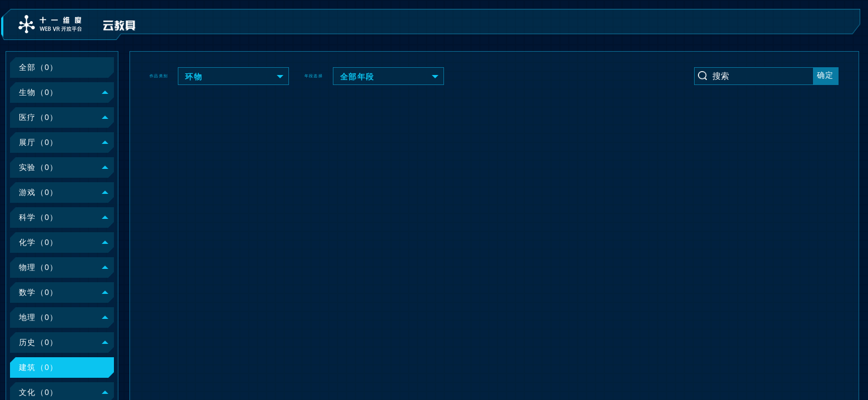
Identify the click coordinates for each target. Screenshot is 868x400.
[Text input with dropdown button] (762, 76)
